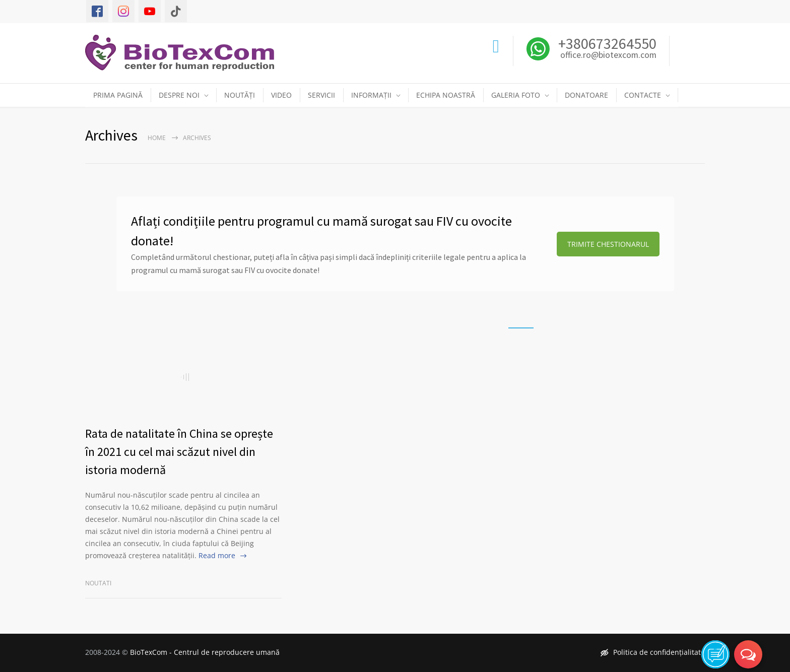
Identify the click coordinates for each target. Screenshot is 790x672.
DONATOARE (586, 95)
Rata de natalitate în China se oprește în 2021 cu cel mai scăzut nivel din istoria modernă (179, 452)
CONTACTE (643, 95)
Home (157, 138)
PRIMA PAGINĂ (118, 95)
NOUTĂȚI (240, 95)
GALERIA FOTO (516, 95)
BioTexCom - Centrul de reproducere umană (205, 652)
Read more (217, 555)
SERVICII (321, 95)
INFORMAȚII (371, 95)
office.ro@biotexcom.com (608, 55)
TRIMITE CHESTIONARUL (608, 244)
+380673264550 (606, 43)
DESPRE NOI (179, 95)
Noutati (98, 583)
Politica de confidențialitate (653, 652)
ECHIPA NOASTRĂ (446, 95)
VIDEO (281, 95)
